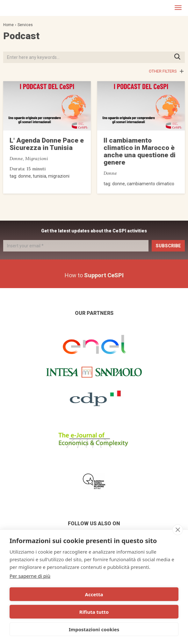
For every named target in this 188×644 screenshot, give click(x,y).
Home (8, 25)
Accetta (94, 594)
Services (25, 25)
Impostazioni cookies (94, 629)
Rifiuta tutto (94, 612)
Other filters (163, 71)
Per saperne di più (30, 576)
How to (94, 275)
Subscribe (168, 246)
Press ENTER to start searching (179, 57)
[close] (178, 530)
